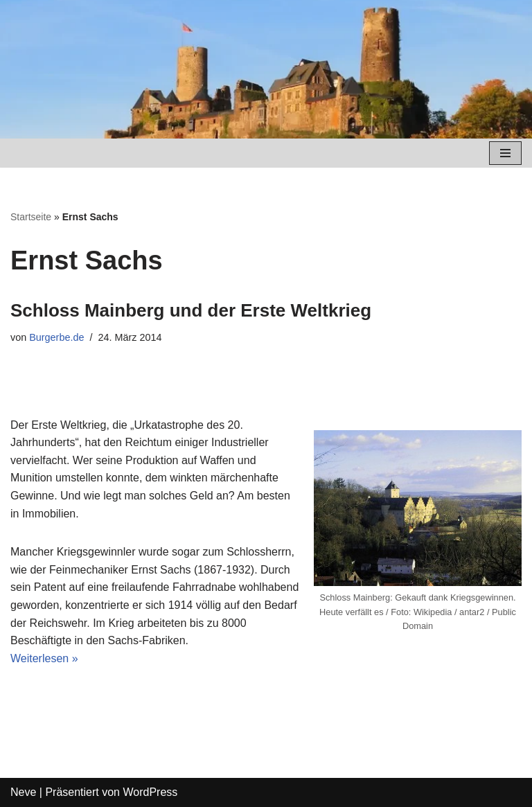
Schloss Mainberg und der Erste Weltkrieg (191, 310)
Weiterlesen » (44, 658)
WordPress (150, 792)
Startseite (31, 217)
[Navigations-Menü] (505, 153)
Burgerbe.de (56, 337)
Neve (23, 792)
